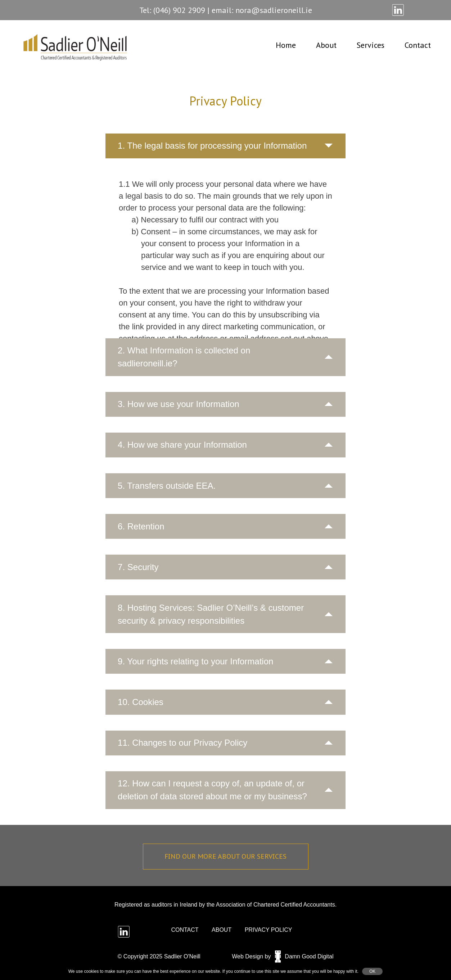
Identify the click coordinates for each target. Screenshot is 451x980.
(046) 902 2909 (179, 10)
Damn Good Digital (304, 956)
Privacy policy (269, 930)
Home (286, 45)
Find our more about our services (225, 856)
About (326, 45)
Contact (418, 45)
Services (371, 45)
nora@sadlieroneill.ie (274, 10)
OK (372, 971)
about (222, 930)
